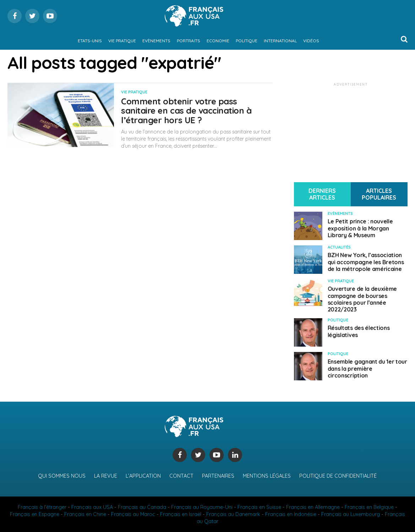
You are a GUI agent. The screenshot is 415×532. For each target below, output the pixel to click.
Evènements (156, 41)
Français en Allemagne (313, 507)
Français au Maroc (133, 514)
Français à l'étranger (42, 507)
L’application (143, 476)
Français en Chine (85, 514)
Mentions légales (267, 476)
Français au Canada (142, 507)
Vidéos (311, 41)
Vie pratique (122, 41)
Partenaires (218, 476)
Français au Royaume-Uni (202, 507)
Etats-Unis (90, 41)
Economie (218, 41)
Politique (247, 41)
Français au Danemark (233, 514)
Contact (181, 476)
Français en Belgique (369, 507)
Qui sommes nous (62, 476)
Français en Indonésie (291, 514)
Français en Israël (181, 514)
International (280, 41)
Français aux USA (92, 507)
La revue (106, 476)
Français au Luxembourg (351, 514)
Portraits (189, 41)
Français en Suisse (259, 507)
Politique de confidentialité (338, 476)
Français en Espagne (35, 514)
